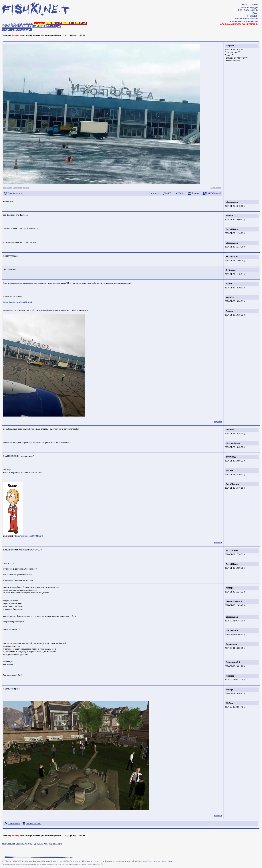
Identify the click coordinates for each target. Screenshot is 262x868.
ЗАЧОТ (168, 193)
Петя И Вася (232, 229)
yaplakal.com (55, 844)
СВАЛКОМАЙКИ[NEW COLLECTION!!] (238, 24)
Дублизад (231, 270)
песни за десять (234, 601)
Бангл (229, 284)
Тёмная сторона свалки (245, 19)
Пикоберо (231, 676)
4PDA (254, 13)
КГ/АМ (180, 193)
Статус (66, 35)
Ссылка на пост (15, 193)
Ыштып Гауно (233, 443)
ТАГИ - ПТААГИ (249, 5)
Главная (6, 35)
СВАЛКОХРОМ (250, 21)
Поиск (58, 35)
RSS (240, 10)
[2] (6, 23)
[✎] (21, 23)
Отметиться (14, 824)
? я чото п (154, 193)
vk (212, 187)
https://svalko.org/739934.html (17, 302)
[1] (3, 23)
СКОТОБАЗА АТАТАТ (38, 844)
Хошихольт (231, 644)
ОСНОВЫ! (28, 23)
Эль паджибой (233, 662)
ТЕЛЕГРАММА (77, 23)
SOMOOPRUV (11, 26)
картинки (8, 187)
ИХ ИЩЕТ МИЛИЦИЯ (47, 26)
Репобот (230, 297)
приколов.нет (8, 844)
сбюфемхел (232, 202)
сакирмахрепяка (21, 187)
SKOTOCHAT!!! (56, 23)
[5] (15, 23)
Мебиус (230, 689)
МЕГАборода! (214, 193)
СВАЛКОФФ (236, 21)
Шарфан (230, 46)
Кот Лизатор (232, 257)
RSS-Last (248, 10)
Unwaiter (237, 61)
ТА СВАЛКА (39, 23)
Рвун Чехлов (232, 484)
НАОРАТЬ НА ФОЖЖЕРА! (17, 30)
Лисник (230, 216)
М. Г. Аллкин (232, 550)
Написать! (25, 35)
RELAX (26, 26)
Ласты (15, 35)
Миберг (230, 588)
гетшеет (217, 187)
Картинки (36, 35)
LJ (256, 10)
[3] (9, 23)
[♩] (18, 23)
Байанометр (21, 844)
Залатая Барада (249, 7)
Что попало (48, 35)
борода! (196, 193)
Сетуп (74, 35)
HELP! (82, 35)
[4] (12, 23)
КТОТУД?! (252, 16)
